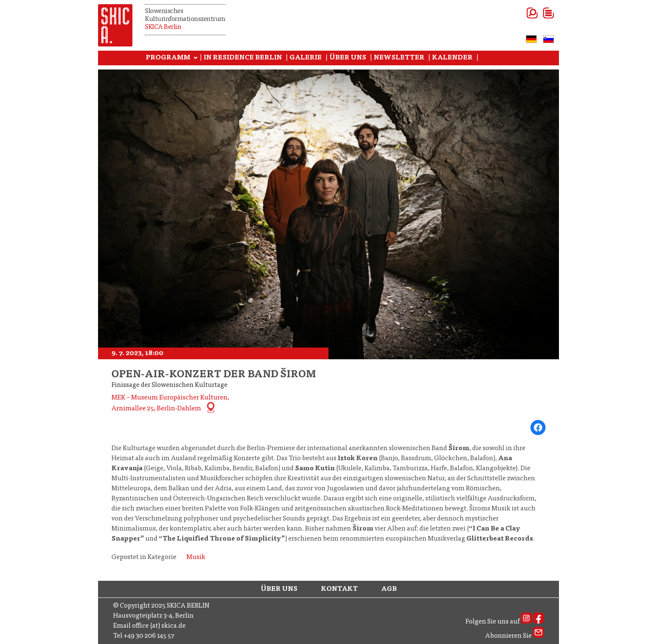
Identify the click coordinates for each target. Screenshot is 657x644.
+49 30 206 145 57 (149, 636)
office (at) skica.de (159, 626)
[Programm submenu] (196, 58)
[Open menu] (538, 13)
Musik (196, 557)
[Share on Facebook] (538, 428)
